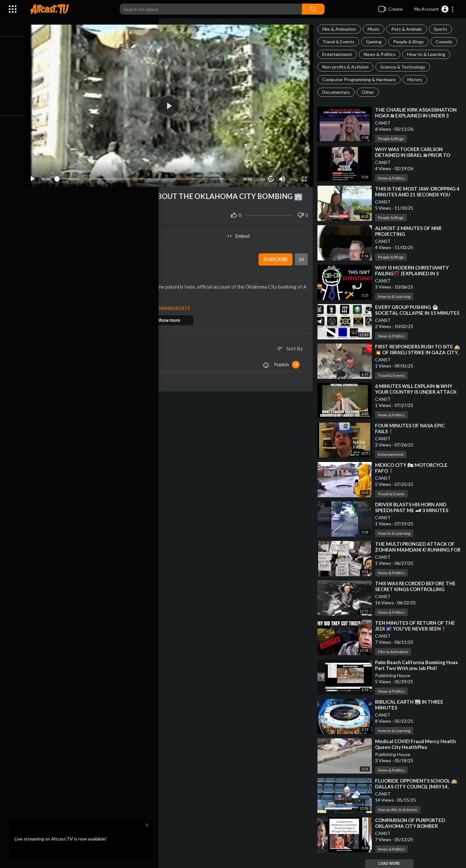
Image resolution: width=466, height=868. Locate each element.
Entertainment (339, 54)
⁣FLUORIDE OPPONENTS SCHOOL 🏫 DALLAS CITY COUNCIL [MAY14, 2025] (418, 786)
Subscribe (277, 257)
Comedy (446, 42)
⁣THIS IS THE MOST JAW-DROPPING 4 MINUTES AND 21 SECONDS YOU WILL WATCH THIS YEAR (417, 194)
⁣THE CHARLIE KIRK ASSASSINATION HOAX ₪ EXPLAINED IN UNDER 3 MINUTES (418, 115)
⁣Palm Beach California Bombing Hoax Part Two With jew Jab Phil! (418, 665)
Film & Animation (341, 29)
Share (104, 233)
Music (376, 29)
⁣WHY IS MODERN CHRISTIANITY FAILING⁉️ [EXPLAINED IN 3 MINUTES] (414, 273)
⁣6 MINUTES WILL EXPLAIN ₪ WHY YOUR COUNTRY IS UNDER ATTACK (418, 389)
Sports (442, 29)
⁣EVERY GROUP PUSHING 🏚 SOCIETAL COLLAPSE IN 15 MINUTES (419, 310)
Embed (241, 233)
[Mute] (283, 176)
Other (370, 92)
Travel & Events (340, 42)
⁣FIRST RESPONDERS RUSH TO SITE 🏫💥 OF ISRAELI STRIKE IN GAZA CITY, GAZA (416, 352)
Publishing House (395, 675)
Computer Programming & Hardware (361, 79)
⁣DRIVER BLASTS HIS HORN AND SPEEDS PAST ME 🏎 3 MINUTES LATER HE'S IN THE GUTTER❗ (414, 510)
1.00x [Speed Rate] (262, 176)
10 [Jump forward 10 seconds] (272, 176)
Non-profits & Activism (347, 67)
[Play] (39, 176)
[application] (173, 104)
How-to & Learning (428, 54)
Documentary (338, 92)
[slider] (151, 176)
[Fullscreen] (305, 176)
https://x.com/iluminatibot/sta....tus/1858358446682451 (134, 305)
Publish (289, 362)
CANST (385, 123)
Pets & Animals (409, 29)
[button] (434, 9)
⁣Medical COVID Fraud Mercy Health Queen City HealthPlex (417, 744)
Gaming (376, 42)
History (417, 79)
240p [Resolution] (295, 176)
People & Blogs (411, 42)
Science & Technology (405, 67)
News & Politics (382, 54)
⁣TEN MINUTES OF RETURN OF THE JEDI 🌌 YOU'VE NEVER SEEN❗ (417, 626)
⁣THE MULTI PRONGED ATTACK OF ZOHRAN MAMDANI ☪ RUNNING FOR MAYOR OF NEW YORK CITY (417, 550)
